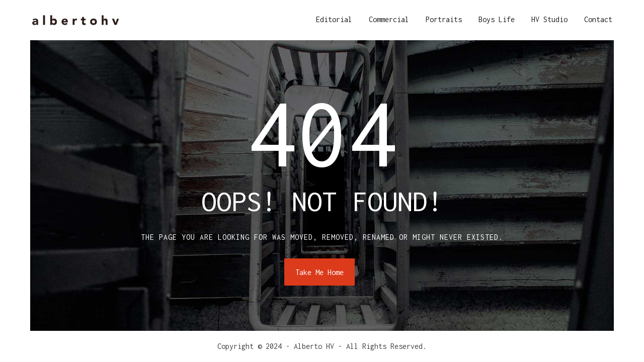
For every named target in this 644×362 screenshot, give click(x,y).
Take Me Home (319, 272)
